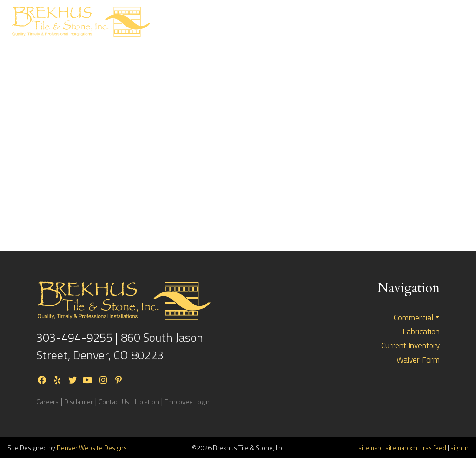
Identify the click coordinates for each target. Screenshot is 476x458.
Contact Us (114, 402)
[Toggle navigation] (452, 22)
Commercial (413, 318)
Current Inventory (395, 22)
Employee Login (187, 402)
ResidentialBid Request (260, 22)
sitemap (370, 448)
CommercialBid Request (329, 22)
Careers (47, 402)
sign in (459, 448)
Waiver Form (418, 360)
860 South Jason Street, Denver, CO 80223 (120, 346)
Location (147, 402)
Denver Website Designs (92, 448)
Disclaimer (79, 402)
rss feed (435, 448)
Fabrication (421, 332)
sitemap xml (402, 448)
